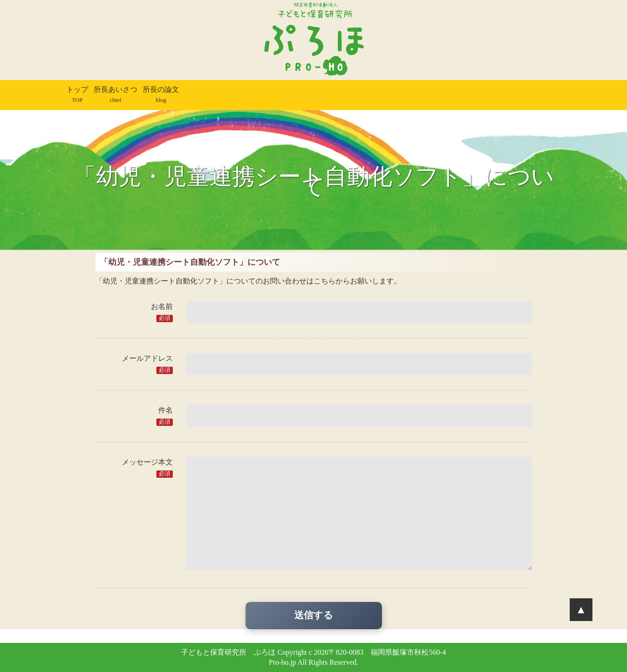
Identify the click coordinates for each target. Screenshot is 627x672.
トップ (77, 94)
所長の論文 (161, 94)
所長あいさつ (115, 94)
